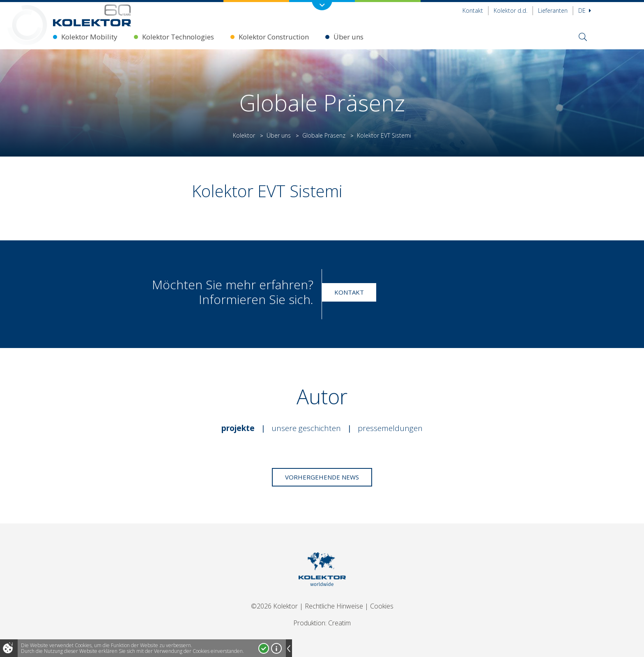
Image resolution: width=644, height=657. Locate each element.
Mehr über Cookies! (276, 648)
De (585, 10)
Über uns (348, 37)
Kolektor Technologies (178, 37)
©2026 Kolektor (274, 606)
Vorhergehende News (322, 477)
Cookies (382, 606)
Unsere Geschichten (306, 428)
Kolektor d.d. (511, 10)
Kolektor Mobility (89, 37)
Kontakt (473, 10)
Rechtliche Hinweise (334, 606)
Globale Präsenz (324, 135)
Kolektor (244, 135)
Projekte (238, 428)
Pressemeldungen (390, 428)
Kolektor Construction (274, 37)
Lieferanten (553, 10)
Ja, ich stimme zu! (264, 648)
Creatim (339, 623)
